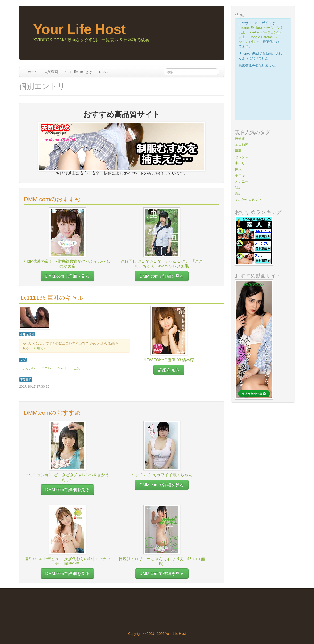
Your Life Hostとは (78, 72)
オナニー (242, 181)
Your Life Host (79, 29)
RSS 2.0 (105, 72)
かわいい (29, 368)
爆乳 (238, 151)
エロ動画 (242, 145)
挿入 (238, 169)
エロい (46, 368)
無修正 (240, 139)
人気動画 (51, 72)
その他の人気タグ (248, 200)
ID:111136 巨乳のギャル (51, 298)
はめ (238, 188)
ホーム (33, 72)
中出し (240, 163)
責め (238, 194)
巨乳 (77, 368)
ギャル (62, 368)
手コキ (240, 175)
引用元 (39, 348)
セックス (242, 157)
